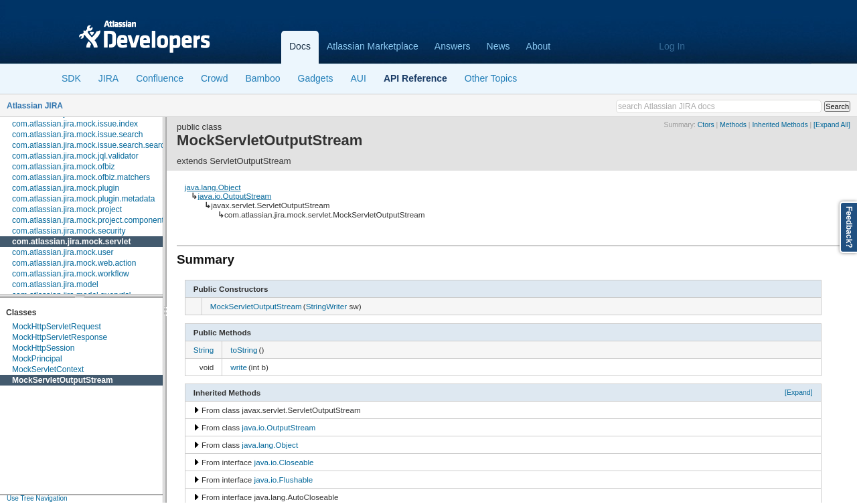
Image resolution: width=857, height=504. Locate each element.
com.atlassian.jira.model (55, 284)
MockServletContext (48, 369)
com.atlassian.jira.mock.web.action (74, 263)
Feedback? (849, 227)
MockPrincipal (37, 359)
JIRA (108, 78)
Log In (672, 46)
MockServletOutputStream (63, 380)
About (539, 46)
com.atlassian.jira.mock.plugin (66, 188)
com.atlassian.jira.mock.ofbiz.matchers (81, 177)
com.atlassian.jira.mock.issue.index (75, 124)
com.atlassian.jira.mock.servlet (71, 242)
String (204, 350)
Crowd (214, 78)
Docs (300, 46)
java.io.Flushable (284, 480)
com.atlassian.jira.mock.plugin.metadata (83, 199)
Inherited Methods (780, 125)
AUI (359, 78)
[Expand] (799, 392)
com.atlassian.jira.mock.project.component (88, 220)
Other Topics (491, 78)
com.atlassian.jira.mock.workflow (71, 274)
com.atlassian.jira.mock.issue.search (77, 135)
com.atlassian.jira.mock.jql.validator (75, 156)
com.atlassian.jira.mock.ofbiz (63, 167)
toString (244, 350)
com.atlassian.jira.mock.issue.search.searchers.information (117, 145)
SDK (71, 78)
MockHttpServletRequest (57, 327)
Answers (453, 46)
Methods (733, 125)
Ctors (706, 125)
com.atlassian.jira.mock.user (63, 252)
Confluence (160, 78)
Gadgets (316, 78)
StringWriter (326, 306)
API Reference (415, 78)
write (239, 367)
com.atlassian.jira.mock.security (69, 231)
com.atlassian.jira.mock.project (67, 209)
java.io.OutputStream (234, 196)
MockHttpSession (43, 348)
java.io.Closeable (284, 462)
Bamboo (262, 78)
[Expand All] (832, 125)
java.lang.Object (213, 187)
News (498, 46)
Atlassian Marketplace (373, 46)
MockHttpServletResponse (60, 337)
